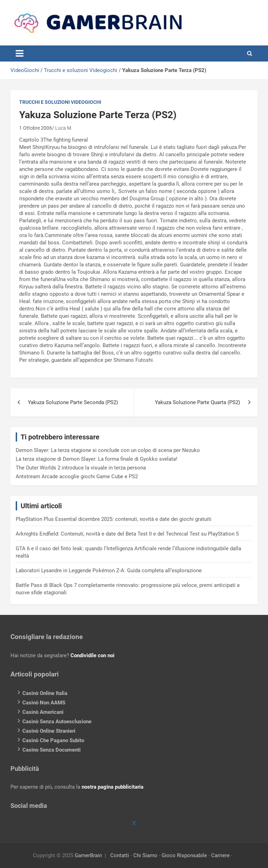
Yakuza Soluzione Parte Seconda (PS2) (73, 402)
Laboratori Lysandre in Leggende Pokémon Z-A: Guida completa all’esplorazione (109, 571)
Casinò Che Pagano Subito (53, 740)
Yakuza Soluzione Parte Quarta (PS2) (198, 402)
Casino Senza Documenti (51, 750)
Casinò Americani (43, 712)
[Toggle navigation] (20, 53)
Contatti (120, 855)
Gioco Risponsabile (184, 855)
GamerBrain (88, 855)
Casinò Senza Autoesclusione (57, 722)
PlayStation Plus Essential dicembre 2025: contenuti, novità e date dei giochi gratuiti (114, 519)
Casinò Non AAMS (44, 703)
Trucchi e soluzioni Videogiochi (81, 70)
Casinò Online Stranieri (49, 731)
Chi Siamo (145, 855)
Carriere (220, 855)
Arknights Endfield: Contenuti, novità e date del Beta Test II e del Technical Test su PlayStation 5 (127, 534)
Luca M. (64, 128)
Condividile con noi (92, 655)
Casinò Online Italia (45, 693)
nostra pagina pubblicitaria (113, 787)
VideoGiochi (25, 70)
